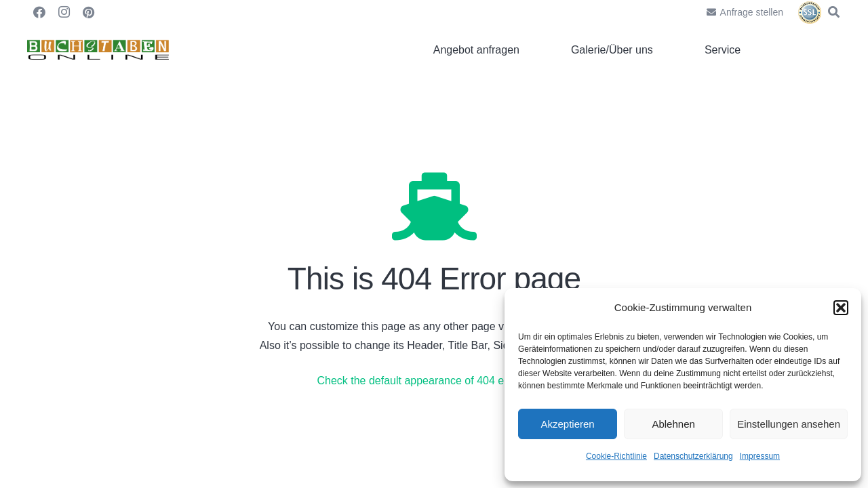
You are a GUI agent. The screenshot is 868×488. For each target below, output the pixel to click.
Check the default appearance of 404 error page (432, 381)
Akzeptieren (567, 424)
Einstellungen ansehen (789, 424)
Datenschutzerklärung (693, 456)
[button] (841, 308)
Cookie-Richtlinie (616, 456)
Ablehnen (673, 424)
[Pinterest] (88, 12)
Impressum (760, 456)
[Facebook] (39, 12)
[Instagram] (64, 12)
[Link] (98, 50)
